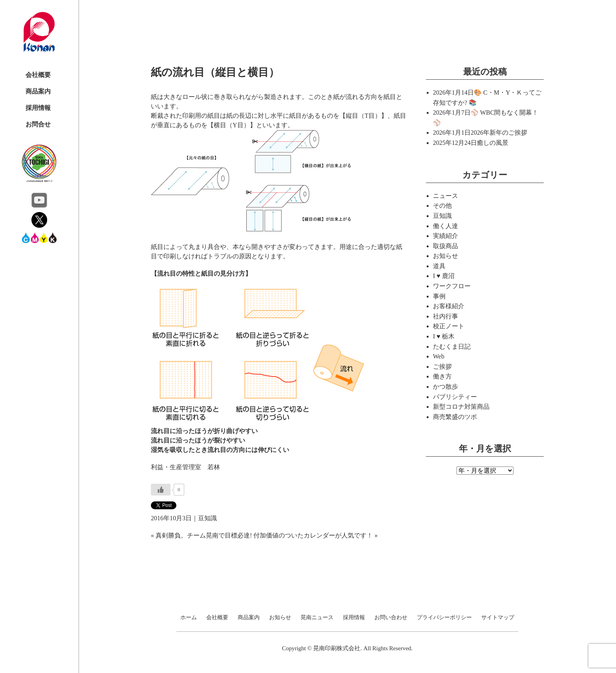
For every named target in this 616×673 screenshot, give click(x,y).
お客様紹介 (449, 306)
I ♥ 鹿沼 (444, 276)
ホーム (189, 618)
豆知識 (207, 518)
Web (439, 356)
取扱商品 (445, 246)
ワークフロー (452, 286)
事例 (439, 296)
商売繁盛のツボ (455, 417)
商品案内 (38, 91)
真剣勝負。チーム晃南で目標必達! (204, 535)
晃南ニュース (317, 618)
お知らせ (445, 256)
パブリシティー (455, 397)
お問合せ (38, 124)
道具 (439, 266)
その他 (442, 206)
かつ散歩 (445, 387)
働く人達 (445, 226)
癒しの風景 (493, 143)
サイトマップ (498, 618)
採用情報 (38, 108)
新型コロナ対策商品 (461, 407)
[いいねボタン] (161, 490)
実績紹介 (445, 236)
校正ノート (449, 326)
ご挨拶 (442, 367)
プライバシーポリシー (444, 618)
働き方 (442, 376)
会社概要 (38, 75)
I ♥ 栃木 (444, 336)
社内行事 (445, 316)
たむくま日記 (452, 347)
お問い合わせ (391, 618)
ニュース (445, 196)
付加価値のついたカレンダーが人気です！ (313, 535)
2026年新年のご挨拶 (499, 133)
